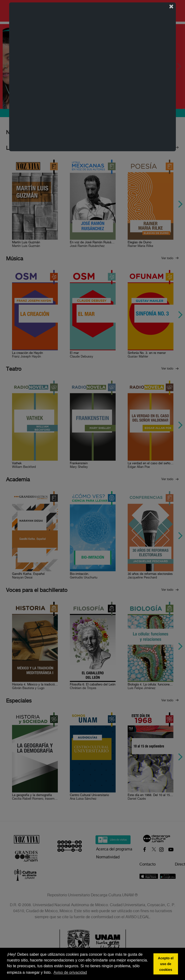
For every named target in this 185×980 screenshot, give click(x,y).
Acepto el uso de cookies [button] (166, 964)
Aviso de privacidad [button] (70, 972)
